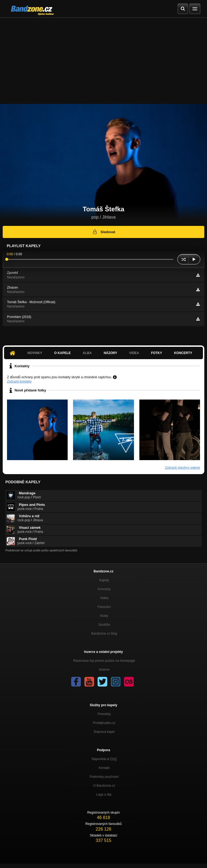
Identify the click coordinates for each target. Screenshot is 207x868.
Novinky (35, 353)
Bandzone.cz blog (104, 633)
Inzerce (104, 670)
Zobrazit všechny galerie (182, 468)
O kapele (62, 353)
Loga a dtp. (104, 794)
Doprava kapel (104, 732)
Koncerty (183, 353)
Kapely (104, 580)
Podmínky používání (104, 777)
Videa (134, 353)
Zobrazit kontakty (19, 381)
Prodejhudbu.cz (104, 723)
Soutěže (104, 625)
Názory (111, 353)
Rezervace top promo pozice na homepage (104, 661)
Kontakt (104, 768)
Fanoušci (104, 607)
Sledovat (104, 232)
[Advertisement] (103, 58)
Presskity (104, 714)
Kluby (104, 616)
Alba (87, 353)
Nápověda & (104, 759)
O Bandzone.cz (104, 786)
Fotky (156, 353)
